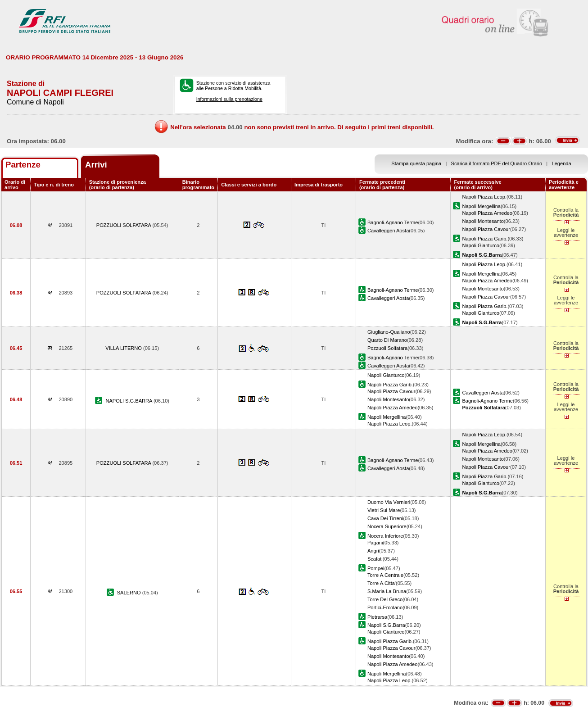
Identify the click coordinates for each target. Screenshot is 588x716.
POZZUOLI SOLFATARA (124, 225)
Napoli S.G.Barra (386, 625)
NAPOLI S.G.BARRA (129, 401)
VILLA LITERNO (124, 348)
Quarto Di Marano (387, 340)
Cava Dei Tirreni (385, 518)
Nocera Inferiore (385, 536)
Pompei (376, 568)
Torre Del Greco (385, 599)
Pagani (375, 543)
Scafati (375, 559)
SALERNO (130, 593)
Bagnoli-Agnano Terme (393, 222)
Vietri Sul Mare (384, 510)
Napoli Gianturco (481, 245)
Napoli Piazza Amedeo (487, 213)
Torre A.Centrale (385, 575)
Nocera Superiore (387, 526)
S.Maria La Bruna (387, 591)
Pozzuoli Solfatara (387, 348)
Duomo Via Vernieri (389, 502)
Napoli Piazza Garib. (485, 239)
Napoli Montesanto (483, 221)
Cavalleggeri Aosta (388, 231)
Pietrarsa (377, 617)
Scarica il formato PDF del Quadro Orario (497, 163)
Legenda (562, 163)
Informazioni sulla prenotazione (229, 99)
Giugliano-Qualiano (389, 332)
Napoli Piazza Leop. (484, 197)
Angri (373, 551)
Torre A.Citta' (382, 583)
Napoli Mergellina (481, 206)
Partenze (23, 165)
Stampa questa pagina (416, 163)
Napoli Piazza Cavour (486, 229)
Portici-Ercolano (385, 607)
